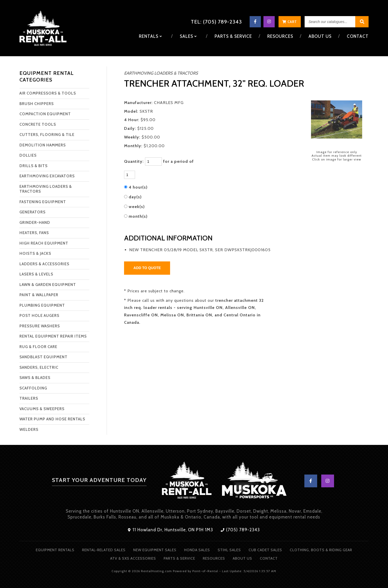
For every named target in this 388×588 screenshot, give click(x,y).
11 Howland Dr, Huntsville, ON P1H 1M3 (170, 530)
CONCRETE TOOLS (38, 124)
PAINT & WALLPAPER (39, 295)
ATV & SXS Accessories (133, 558)
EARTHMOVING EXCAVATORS (47, 176)
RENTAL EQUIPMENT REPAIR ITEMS (53, 336)
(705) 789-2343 (240, 530)
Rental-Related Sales (104, 550)
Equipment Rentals (55, 550)
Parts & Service (233, 36)
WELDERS (29, 430)
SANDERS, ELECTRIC (39, 367)
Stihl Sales (229, 550)
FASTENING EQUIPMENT (43, 202)
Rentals (150, 36)
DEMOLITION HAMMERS (43, 145)
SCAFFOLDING (33, 388)
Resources (280, 36)
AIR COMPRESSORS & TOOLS (48, 93)
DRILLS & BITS (34, 166)
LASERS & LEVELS (36, 274)
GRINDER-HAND (35, 223)
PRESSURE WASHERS (40, 326)
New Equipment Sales (155, 550)
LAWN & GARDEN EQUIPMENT (48, 285)
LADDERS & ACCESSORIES (44, 264)
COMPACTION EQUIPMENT (45, 114)
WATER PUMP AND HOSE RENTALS (52, 419)
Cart (290, 22)
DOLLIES (28, 155)
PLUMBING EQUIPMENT (42, 305)
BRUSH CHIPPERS (37, 104)
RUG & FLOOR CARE (38, 347)
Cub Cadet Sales (265, 550)
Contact (358, 36)
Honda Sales (197, 550)
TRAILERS (29, 398)
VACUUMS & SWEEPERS (42, 409)
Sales (188, 36)
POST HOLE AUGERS (39, 316)
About (320, 36)
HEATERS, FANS (34, 233)
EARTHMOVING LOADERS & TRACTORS (46, 189)
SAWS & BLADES (35, 378)
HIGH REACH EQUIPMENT (44, 243)
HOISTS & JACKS (35, 253)
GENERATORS (32, 212)
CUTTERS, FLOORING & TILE (47, 135)
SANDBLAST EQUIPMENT (43, 357)
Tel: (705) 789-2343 (216, 22)
